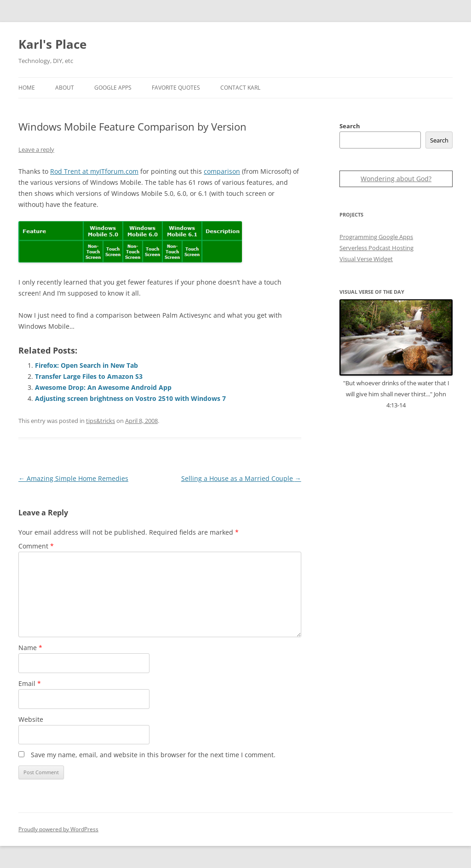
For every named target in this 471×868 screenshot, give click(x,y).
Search (350, 126)
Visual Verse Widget (366, 259)
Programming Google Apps (376, 237)
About (65, 88)
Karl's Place (52, 44)
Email (30, 683)
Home (27, 88)
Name (30, 648)
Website (31, 719)
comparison (222, 171)
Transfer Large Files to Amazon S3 (89, 376)
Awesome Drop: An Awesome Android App (103, 387)
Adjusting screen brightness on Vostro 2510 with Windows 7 (130, 398)
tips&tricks (101, 421)
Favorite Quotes (176, 88)
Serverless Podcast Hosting (376, 248)
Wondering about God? (396, 179)
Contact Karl (240, 88)
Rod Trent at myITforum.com (94, 171)
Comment (36, 546)
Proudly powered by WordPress (58, 829)
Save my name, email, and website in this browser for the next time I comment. (153, 755)
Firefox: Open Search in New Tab (86, 365)
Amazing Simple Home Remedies (73, 478)
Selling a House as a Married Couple (241, 478)
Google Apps (113, 88)
